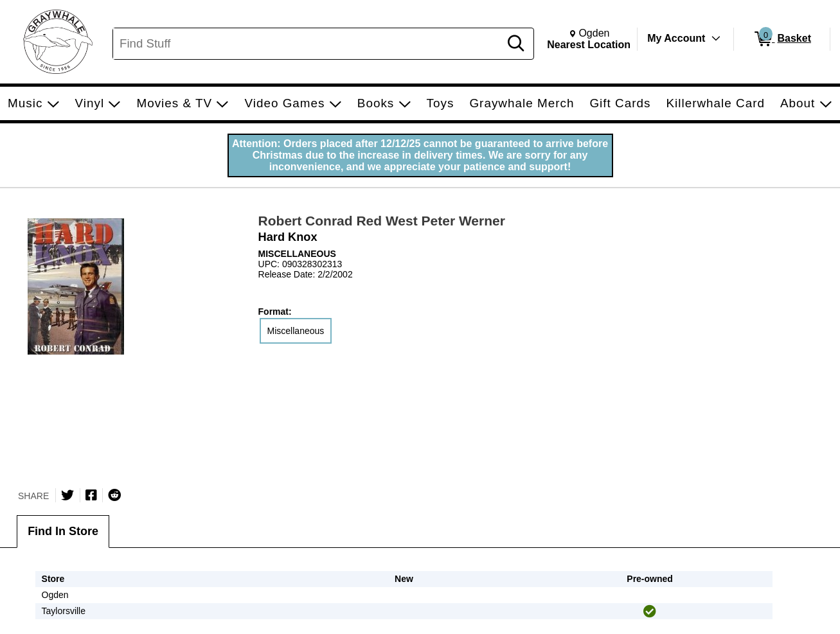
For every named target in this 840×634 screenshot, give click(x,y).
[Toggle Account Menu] (716, 39)
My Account (676, 38)
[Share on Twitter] (67, 495)
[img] (650, 612)
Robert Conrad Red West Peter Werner (382, 221)
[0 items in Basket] (782, 39)
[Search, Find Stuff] (308, 44)
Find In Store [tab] (63, 531)
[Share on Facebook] (91, 495)
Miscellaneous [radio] (296, 331)
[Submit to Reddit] (114, 495)
